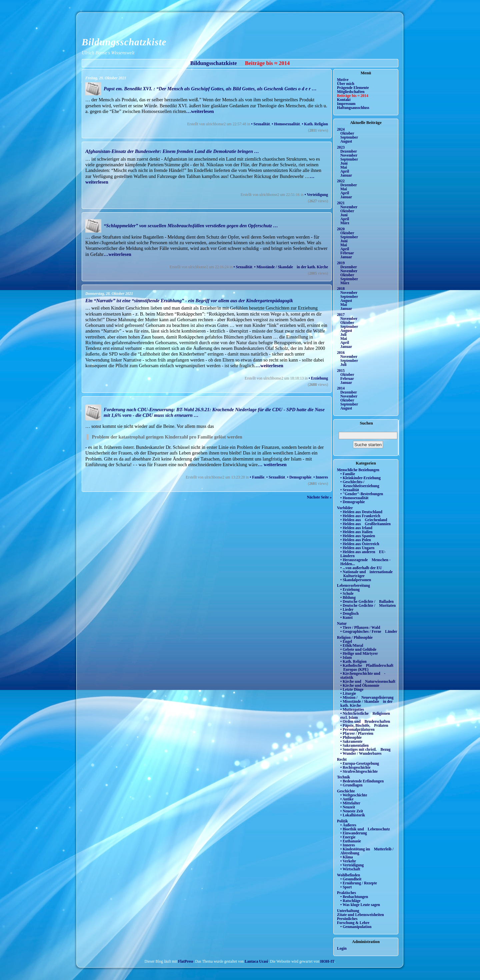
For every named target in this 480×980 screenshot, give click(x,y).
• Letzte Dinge (352, 689)
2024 (341, 129)
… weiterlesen (272, 465)
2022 (341, 181)
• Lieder (347, 609)
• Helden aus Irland (356, 528)
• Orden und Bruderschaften (365, 721)
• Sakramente (351, 741)
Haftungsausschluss (353, 108)
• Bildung (348, 597)
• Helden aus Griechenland (364, 520)
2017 (341, 315)
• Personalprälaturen (357, 729)
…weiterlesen (200, 111)
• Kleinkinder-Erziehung (360, 478)
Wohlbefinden (348, 875)
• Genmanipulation (356, 927)
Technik (343, 777)
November (349, 155)
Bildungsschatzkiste (124, 42)
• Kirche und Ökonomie (360, 685)
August (346, 141)
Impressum (346, 104)
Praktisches (346, 893)
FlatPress (186, 961)
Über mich (346, 84)
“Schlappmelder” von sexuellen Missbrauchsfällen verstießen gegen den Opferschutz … (191, 226)
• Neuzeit (348, 807)
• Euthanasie (351, 841)
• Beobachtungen (354, 897)
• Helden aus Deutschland (361, 512)
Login (342, 948)
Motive (343, 80)
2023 (341, 147)
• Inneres (321, 477)
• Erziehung (318, 378)
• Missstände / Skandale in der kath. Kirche (291, 267)
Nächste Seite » (319, 497)
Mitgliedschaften (351, 92)
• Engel (346, 641)
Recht (342, 759)
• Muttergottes (352, 709)
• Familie (257, 477)
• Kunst (346, 617)
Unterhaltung (348, 911)
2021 (341, 203)
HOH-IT (327, 961)
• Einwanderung (354, 833)
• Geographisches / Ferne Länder (369, 631)
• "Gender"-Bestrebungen (362, 494)
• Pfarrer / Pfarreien (357, 733)
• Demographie (299, 477)
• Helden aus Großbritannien (365, 524)
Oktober (347, 133)
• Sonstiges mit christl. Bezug (365, 749)
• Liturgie (348, 693)
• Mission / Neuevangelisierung (367, 697)
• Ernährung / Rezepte (359, 883)
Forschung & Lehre (353, 923)
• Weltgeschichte (354, 795)
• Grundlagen (351, 785)
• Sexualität (260, 124)
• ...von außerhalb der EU (361, 568)
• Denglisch (349, 613)
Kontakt (344, 100)
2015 (341, 371)
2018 (341, 289)
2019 (341, 263)
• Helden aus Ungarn (357, 548)
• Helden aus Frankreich (360, 516)
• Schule (347, 593)
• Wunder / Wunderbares (361, 753)
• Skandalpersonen (356, 580)
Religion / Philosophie (355, 637)
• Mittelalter (350, 803)
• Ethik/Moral (352, 645)
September (349, 137)
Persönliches (347, 919)
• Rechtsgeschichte (355, 767)
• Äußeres (348, 825)
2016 (341, 353)
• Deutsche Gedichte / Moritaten (368, 605)
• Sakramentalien (354, 745)
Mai (344, 167)
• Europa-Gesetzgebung (360, 763)
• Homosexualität (286, 124)
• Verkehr (348, 861)
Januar (346, 175)
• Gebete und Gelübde (358, 649)
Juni (344, 163)
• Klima (347, 857)
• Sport (346, 887)
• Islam (346, 657)
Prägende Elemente (353, 88)
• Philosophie (351, 737)
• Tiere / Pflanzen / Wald (360, 627)
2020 (341, 229)
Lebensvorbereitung (353, 585)
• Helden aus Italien (356, 532)
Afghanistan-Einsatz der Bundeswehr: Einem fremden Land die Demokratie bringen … (172, 151)
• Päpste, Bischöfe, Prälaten (364, 725)
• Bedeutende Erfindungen (362, 781)
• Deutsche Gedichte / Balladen (367, 601)
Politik (342, 821)
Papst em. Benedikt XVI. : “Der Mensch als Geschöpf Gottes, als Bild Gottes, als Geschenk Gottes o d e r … (210, 89)
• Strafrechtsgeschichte (359, 771)
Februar (347, 253)
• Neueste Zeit (352, 811)
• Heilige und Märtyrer (359, 653)
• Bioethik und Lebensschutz (365, 829)
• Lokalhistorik (353, 815)
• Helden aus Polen (356, 540)
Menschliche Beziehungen (358, 470)
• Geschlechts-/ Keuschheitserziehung (360, 484)
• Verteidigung (316, 195)
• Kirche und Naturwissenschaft (368, 681)
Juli (343, 335)
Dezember (349, 151)
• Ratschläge (350, 901)
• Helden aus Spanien (358, 536)
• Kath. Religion (315, 124)
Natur (342, 623)
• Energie (348, 837)
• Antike (347, 799)
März (345, 223)
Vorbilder (345, 508)
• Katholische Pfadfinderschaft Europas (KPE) (367, 667)
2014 (341, 388)
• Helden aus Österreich (360, 544)
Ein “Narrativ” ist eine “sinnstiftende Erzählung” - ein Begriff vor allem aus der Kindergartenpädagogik (189, 301)
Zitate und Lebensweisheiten (360, 915)
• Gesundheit (351, 879)
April (345, 171)
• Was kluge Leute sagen (360, 905)
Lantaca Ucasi (256, 961)
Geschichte (346, 791)
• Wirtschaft (350, 869)
